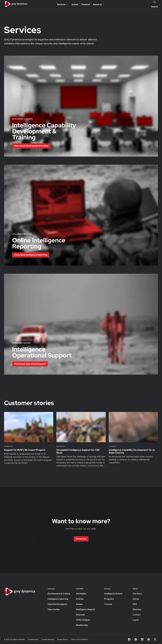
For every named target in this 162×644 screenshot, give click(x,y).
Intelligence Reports (86, 609)
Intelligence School (113, 594)
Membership (82, 625)
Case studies (54, 609)
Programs (109, 599)
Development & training (59, 594)
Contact (137, 615)
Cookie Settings (48, 639)
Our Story (137, 594)
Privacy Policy (62, 639)
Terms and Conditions (80, 639)
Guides (79, 604)
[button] (31, 146)
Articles (80, 599)
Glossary (137, 609)
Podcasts (80, 615)
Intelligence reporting (58, 599)
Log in (136, 620)
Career (136, 599)
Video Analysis (83, 620)
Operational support (57, 604)
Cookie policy (33, 639)
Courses (108, 604)
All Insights (81, 594)
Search (155, 7)
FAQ (135, 604)
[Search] (155, 2)
